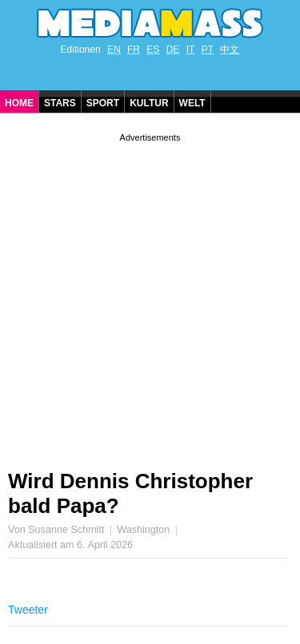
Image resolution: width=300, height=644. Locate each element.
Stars (60, 103)
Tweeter (28, 610)
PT (208, 50)
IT (191, 50)
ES (153, 50)
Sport (103, 103)
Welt (192, 103)
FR (134, 50)
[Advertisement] (150, 295)
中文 (230, 50)
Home (19, 103)
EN (114, 50)
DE (173, 50)
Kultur (149, 103)
